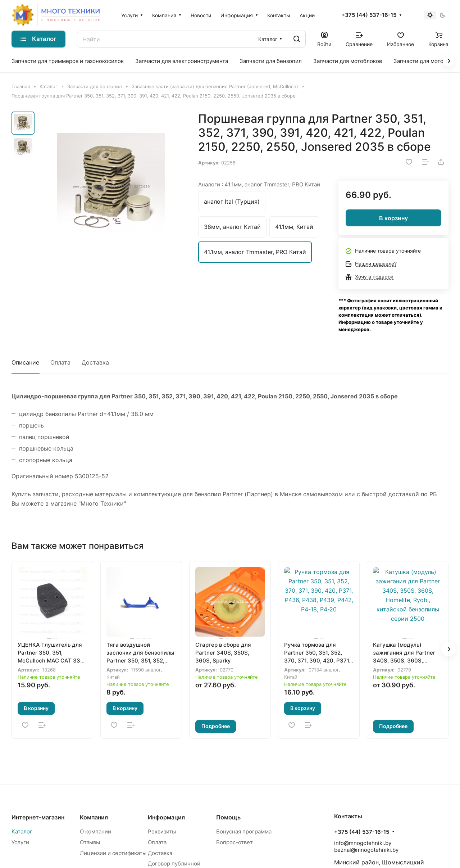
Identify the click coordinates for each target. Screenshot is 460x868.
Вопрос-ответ (234, 842)
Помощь (228, 817)
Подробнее (216, 726)
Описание (25, 362)
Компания (94, 817)
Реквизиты (162, 831)
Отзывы (90, 842)
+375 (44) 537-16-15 (369, 15)
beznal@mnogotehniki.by (366, 850)
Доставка (95, 362)
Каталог (22, 831)
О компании (95, 831)
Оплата (60, 362)
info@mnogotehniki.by (363, 843)
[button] (448, 649)
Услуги (20, 842)
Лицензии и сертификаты (113, 853)
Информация (166, 817)
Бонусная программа (244, 831)
